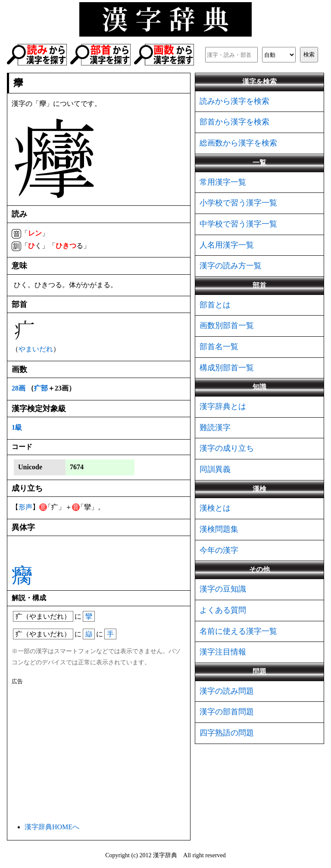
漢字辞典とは (223, 406)
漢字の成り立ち (227, 448)
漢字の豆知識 (223, 589)
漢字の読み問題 (227, 691)
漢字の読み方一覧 (231, 266)
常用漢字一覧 (223, 182)
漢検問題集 (219, 529)
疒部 (41, 388)
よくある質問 (223, 610)
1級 (17, 427)
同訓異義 (215, 469)
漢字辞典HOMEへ (52, 827)
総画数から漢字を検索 (238, 143)
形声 (25, 507)
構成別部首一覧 (227, 368)
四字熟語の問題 (227, 733)
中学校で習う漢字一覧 (238, 224)
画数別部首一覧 (227, 325)
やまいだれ (36, 349)
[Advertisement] (99, 752)
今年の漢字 (219, 550)
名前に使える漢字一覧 (238, 631)
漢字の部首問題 (227, 712)
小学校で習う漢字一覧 (238, 203)
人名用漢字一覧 (227, 245)
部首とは (215, 305)
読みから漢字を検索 (234, 101)
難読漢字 (215, 428)
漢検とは (215, 508)
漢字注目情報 (223, 652)
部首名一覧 (219, 347)
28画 (19, 388)
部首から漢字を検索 (234, 122)
